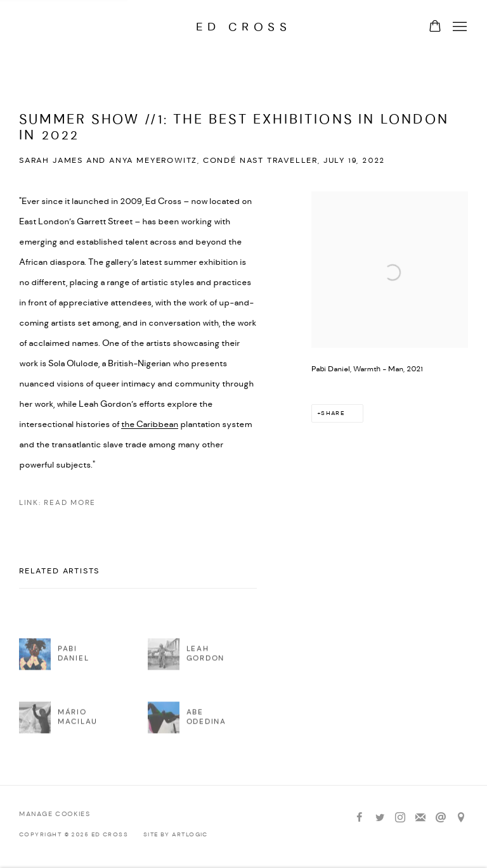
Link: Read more (57, 503)
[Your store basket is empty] (435, 27)
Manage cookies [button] (55, 814)
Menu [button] (458, 27)
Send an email (441, 818)
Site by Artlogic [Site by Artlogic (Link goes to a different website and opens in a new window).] (176, 835)
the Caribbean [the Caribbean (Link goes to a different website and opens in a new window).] (150, 424)
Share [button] (333, 413)
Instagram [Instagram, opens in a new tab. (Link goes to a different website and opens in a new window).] (400, 818)
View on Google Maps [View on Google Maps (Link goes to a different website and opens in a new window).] (461, 818)
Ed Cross (244, 27)
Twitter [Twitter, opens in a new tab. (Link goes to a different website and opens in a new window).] (380, 818)
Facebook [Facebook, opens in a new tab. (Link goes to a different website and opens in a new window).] (360, 818)
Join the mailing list (420, 818)
